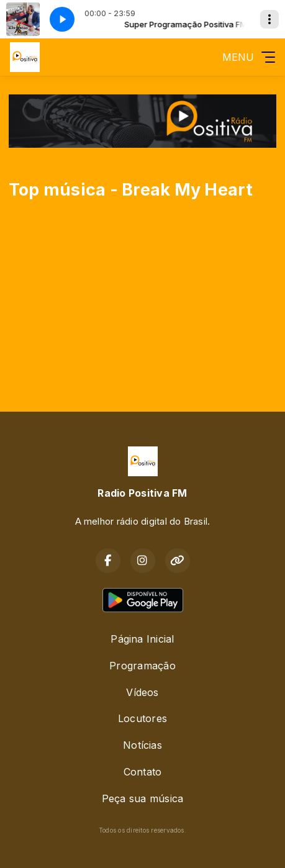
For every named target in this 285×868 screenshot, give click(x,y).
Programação (142, 666)
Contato (143, 772)
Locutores (142, 718)
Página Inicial (142, 639)
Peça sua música (143, 798)
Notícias (142, 745)
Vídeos (142, 692)
